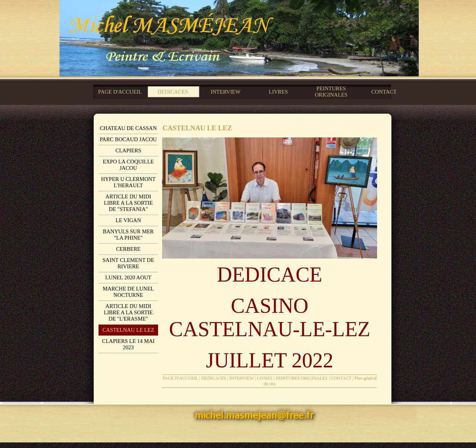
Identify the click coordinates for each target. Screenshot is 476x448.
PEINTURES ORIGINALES (302, 378)
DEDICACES (214, 378)
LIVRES (265, 378)
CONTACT (341, 378)
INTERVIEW (242, 378)
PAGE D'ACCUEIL (180, 378)
